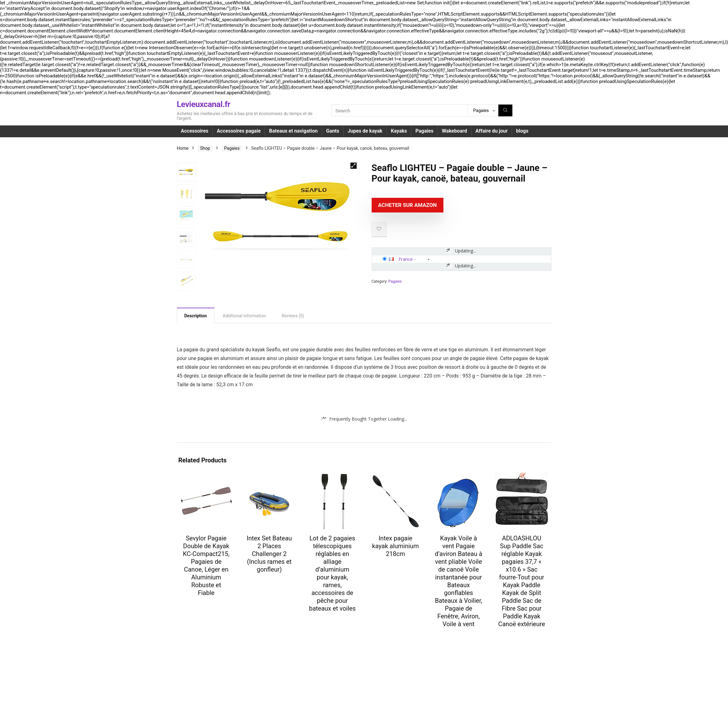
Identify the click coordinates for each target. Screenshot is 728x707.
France (406, 259)
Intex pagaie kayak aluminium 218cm (395, 546)
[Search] (505, 110)
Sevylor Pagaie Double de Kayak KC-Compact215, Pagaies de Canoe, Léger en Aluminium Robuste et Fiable (206, 566)
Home (183, 148)
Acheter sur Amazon (408, 205)
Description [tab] (196, 316)
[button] (354, 166)
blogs (522, 131)
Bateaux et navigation (293, 131)
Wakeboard (454, 131)
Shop (205, 148)
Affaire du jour (492, 131)
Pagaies (424, 131)
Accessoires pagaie (239, 131)
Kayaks (399, 131)
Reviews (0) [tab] (293, 316)
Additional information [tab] (244, 316)
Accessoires (195, 131)
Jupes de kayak (365, 131)
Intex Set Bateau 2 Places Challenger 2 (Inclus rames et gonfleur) (269, 554)
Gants (333, 131)
